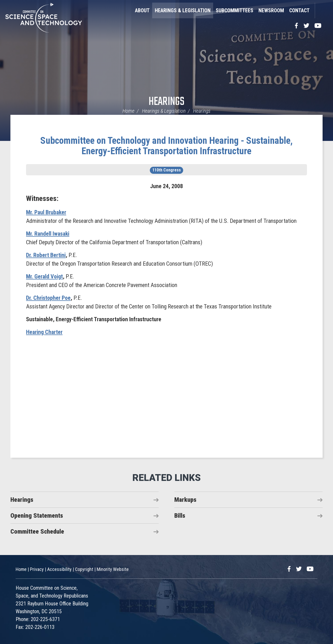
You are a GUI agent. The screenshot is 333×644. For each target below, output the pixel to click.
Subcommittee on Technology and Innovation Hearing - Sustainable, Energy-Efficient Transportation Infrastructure (166, 146)
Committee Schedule (37, 532)
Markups (185, 500)
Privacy (37, 569)
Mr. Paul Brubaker (46, 212)
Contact (299, 10)
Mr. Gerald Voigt (44, 276)
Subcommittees (235, 10)
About (142, 10)
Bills (180, 516)
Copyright (84, 569)
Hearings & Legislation (183, 10)
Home (128, 111)
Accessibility (59, 569)
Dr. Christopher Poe (48, 298)
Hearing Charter (44, 332)
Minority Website (113, 569)
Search (321, 10)
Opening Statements (37, 516)
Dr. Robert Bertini (46, 255)
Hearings (166, 102)
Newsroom (271, 10)
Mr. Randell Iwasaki (48, 234)
